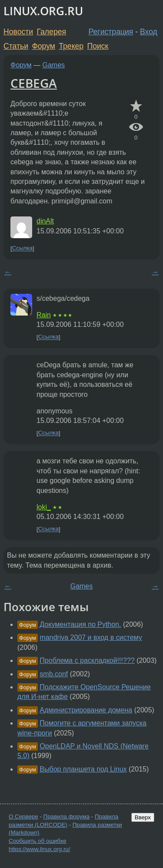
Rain (44, 315)
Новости (18, 32)
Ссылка (22, 248)
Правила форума (67, 816)
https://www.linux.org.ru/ (39, 849)
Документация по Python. (80, 624)
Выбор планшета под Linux (83, 769)
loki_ (44, 507)
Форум (43, 46)
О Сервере (23, 816)
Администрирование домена (86, 710)
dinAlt (45, 221)
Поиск (98, 46)
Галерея (52, 32)
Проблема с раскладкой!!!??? (87, 660)
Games (54, 65)
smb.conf (54, 674)
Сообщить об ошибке (38, 841)
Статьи (16, 46)
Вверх (143, 817)
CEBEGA (34, 83)
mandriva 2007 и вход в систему (91, 637)
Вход (149, 32)
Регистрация (111, 32)
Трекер (71, 46)
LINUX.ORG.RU (43, 11)
